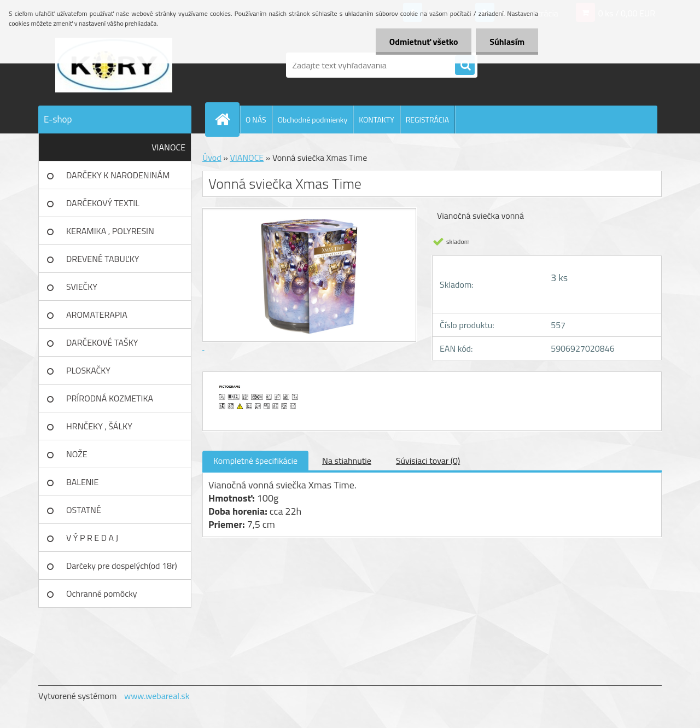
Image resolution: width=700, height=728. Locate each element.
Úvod (212, 158)
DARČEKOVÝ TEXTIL (103, 203)
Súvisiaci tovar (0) (428, 461)
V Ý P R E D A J (92, 538)
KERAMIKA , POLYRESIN (110, 231)
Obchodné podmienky (313, 120)
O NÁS (256, 120)
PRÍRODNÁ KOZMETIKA (110, 398)
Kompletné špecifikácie (255, 461)
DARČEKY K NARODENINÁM (118, 175)
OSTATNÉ (84, 510)
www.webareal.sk (157, 696)
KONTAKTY (376, 120)
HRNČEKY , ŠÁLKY (99, 426)
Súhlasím (507, 42)
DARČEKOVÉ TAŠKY (102, 342)
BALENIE (82, 482)
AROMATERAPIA (97, 315)
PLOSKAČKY (88, 370)
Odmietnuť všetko (423, 42)
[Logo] (113, 65)
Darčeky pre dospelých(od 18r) (122, 566)
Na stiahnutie (347, 461)
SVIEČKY (82, 287)
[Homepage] (227, 119)
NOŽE (77, 454)
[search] (465, 66)
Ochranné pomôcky (102, 593)
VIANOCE (168, 147)
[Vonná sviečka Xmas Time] (261, 382)
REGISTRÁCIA (427, 120)
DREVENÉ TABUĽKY (103, 259)
